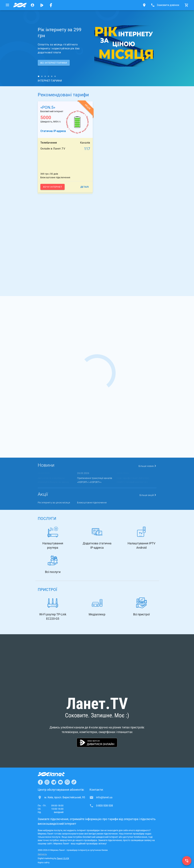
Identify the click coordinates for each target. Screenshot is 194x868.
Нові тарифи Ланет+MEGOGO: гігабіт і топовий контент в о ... (133, 480)
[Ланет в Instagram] (47, 782)
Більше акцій (148, 495)
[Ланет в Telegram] (54, 782)
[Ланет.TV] (42, 5)
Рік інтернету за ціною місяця (54, 503)
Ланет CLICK (63, 858)
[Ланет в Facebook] (40, 782)
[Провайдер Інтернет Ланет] (55, 774)
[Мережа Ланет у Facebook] (51, 5)
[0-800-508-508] (187, 861)
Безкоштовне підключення (92, 503)
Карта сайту (44, 862)
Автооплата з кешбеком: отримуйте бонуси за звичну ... (55, 480)
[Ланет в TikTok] (74, 782)
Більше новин (148, 466)
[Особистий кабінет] (32, 5)
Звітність (42, 854)
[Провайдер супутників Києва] (20, 5)
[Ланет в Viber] (67, 782)
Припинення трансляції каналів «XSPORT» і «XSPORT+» (95, 480)
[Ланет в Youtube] (60, 782)
